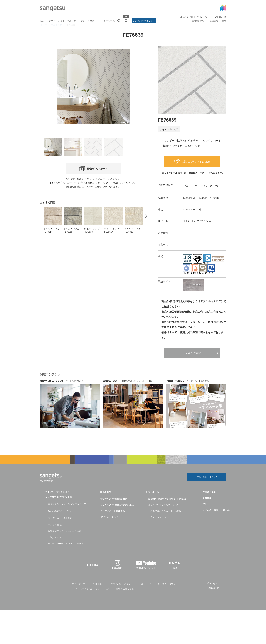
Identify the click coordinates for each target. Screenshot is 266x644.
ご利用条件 (98, 592)
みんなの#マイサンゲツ (60, 519)
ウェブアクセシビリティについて (92, 597)
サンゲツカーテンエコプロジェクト (66, 551)
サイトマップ (79, 592)
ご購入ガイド (54, 545)
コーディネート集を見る (60, 526)
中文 (224, 17)
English (218, 17)
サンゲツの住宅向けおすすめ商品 (117, 513)
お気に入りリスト (197, 180)
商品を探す (73, 21)
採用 (224, 21)
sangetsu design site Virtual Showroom (167, 507)
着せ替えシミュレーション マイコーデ (67, 512)
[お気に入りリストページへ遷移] (126, 21)
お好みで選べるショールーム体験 (64, 539)
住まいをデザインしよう (52, 21)
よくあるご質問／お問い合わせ (195, 17)
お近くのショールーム (159, 525)
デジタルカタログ (90, 21)
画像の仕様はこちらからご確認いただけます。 (93, 211)
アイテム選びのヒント (59, 533)
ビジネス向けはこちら (144, 21)
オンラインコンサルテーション (164, 513)
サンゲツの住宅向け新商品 (114, 507)
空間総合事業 (198, 21)
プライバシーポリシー (122, 592)
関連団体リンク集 (125, 597)
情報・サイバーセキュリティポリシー (159, 592)
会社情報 (214, 21)
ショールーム (108, 21)
